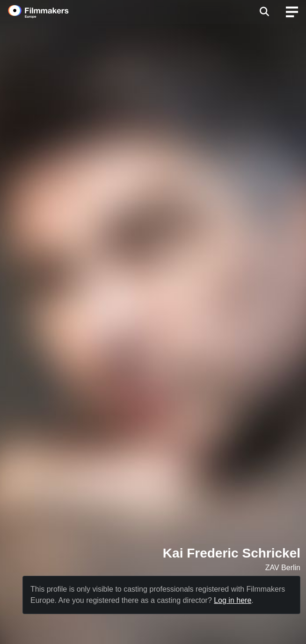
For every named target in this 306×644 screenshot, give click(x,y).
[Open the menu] (264, 12)
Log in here (233, 600)
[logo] (50, 12)
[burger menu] (292, 12)
